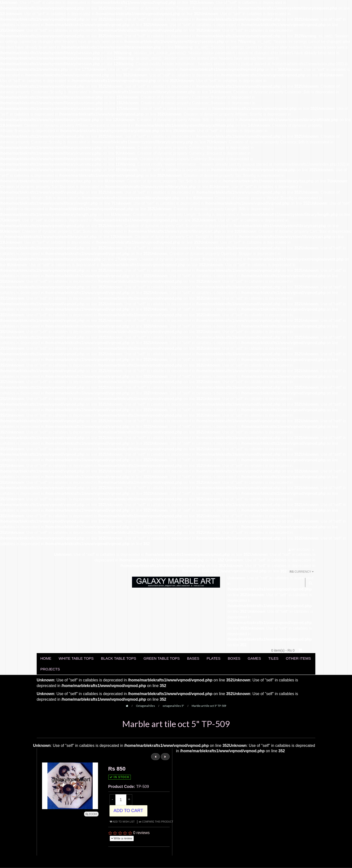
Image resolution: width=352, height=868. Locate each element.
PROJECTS (50, 669)
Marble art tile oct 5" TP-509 (209, 706)
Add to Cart (128, 811)
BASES (193, 658)
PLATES (213, 658)
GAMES (254, 658)
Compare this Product (156, 822)
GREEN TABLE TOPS (162, 658)
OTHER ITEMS (298, 658)
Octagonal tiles (145, 706)
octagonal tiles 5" (173, 706)
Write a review (122, 838)
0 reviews (142, 833)
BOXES (234, 658)
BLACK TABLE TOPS (119, 658)
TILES (274, 658)
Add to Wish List (122, 822)
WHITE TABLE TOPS (76, 658)
